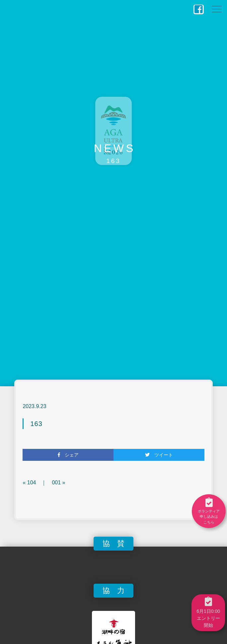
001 (56, 483)
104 (32, 483)
